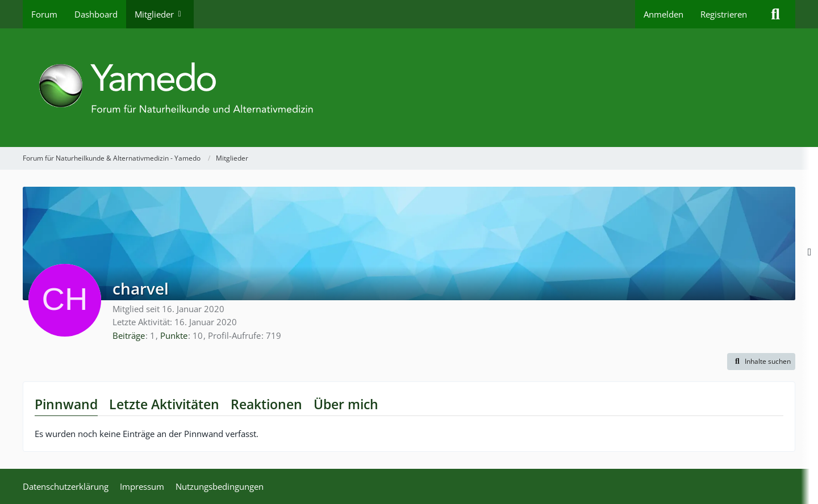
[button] (761, 362)
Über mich (346, 404)
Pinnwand (66, 404)
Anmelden (663, 14)
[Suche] (775, 14)
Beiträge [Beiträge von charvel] (129, 335)
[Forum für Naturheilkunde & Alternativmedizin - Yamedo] (409, 88)
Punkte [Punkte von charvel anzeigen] (174, 335)
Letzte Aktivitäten (164, 404)
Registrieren (724, 14)
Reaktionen (266, 404)
